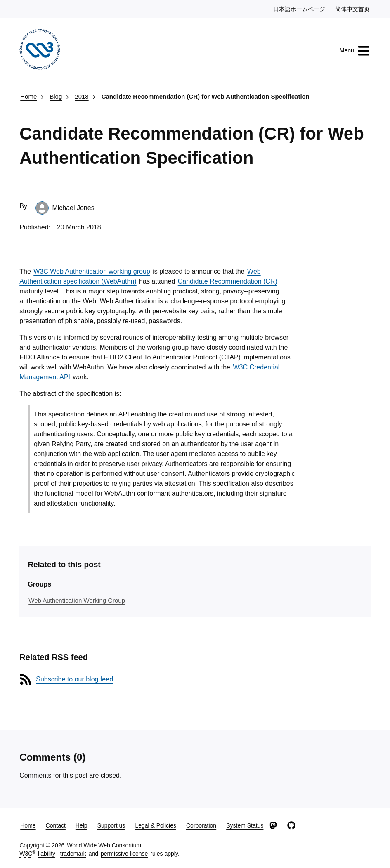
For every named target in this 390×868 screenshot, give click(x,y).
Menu (355, 51)
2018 (82, 96)
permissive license (124, 854)
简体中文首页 (353, 9)
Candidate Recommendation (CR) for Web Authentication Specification (206, 96)
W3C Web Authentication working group (92, 271)
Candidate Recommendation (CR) (228, 281)
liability (47, 854)
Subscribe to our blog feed (74, 679)
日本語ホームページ (300, 9)
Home (28, 96)
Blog (56, 96)
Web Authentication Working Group (77, 600)
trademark (73, 854)
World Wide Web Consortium (104, 845)
